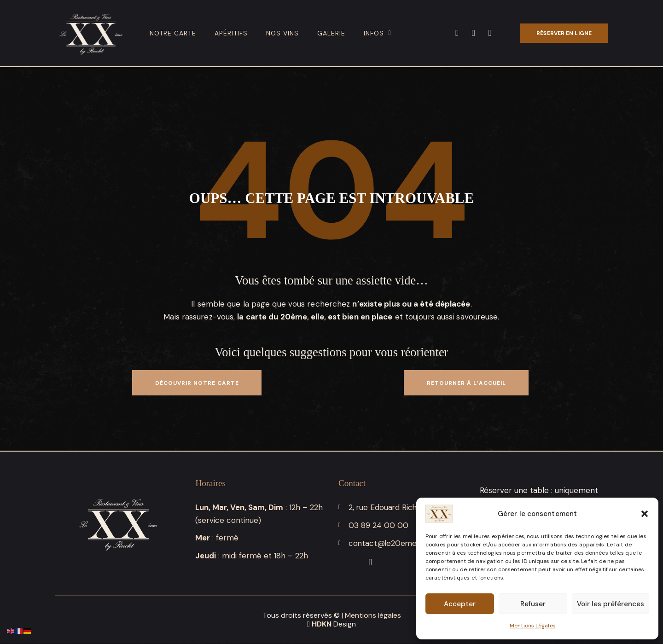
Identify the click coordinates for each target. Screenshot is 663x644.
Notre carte (173, 33)
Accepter (460, 604)
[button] (645, 514)
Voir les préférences (611, 604)
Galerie (331, 33)
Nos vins (282, 33)
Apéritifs (231, 33)
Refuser (533, 604)
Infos (378, 33)
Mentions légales (373, 616)
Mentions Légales (533, 626)
